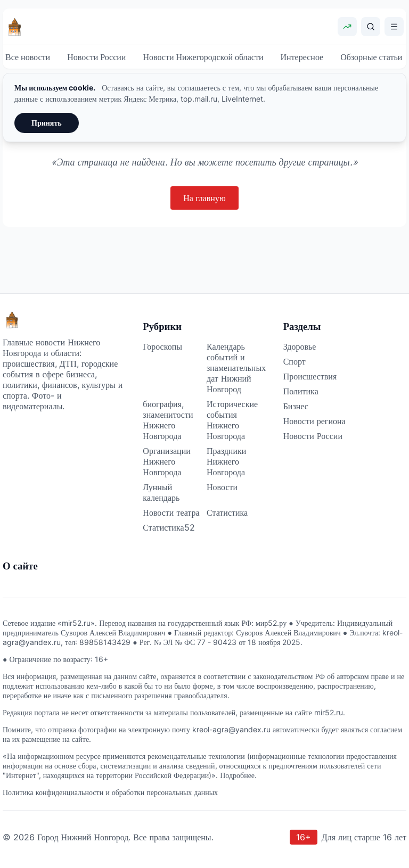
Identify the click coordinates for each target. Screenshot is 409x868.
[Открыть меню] (394, 27)
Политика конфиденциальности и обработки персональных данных (110, 792)
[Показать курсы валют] (347, 27)
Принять (47, 123)
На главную (204, 198)
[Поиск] (371, 27)
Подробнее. (238, 775)
